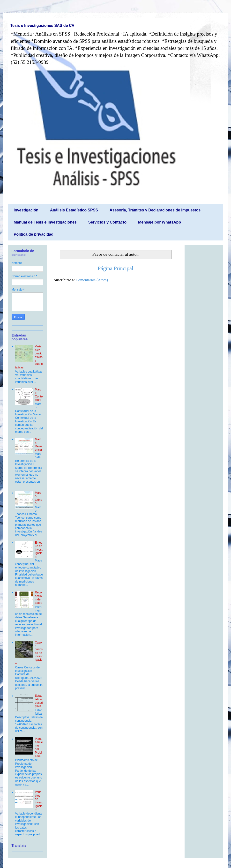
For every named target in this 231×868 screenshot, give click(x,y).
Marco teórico (38, 498)
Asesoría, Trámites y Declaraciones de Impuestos (155, 210)
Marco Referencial (39, 445)
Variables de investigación (39, 801)
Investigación (26, 210)
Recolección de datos (39, 598)
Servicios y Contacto (107, 222)
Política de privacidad (34, 234)
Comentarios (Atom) (92, 280)
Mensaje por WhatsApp (160, 222)
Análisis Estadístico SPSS (74, 210)
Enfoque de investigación (39, 550)
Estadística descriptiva (39, 701)
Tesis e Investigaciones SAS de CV (42, 26)
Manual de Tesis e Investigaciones (45, 222)
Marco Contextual (39, 395)
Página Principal (115, 268)
